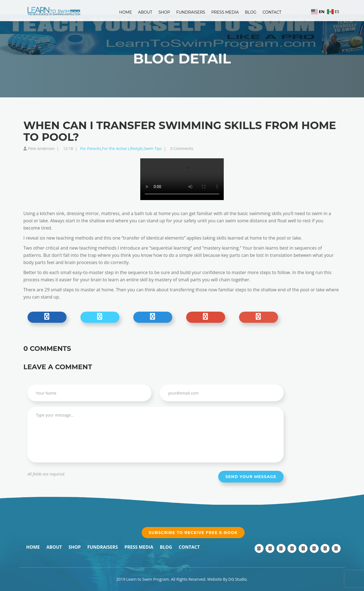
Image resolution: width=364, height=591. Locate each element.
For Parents (91, 148)
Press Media (225, 12)
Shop (164, 12)
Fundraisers (191, 12)
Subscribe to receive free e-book (193, 533)
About (145, 12)
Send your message (251, 477)
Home (126, 12)
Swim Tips (153, 148)
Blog (251, 12)
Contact (272, 12)
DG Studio (238, 579)
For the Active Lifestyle (122, 148)
